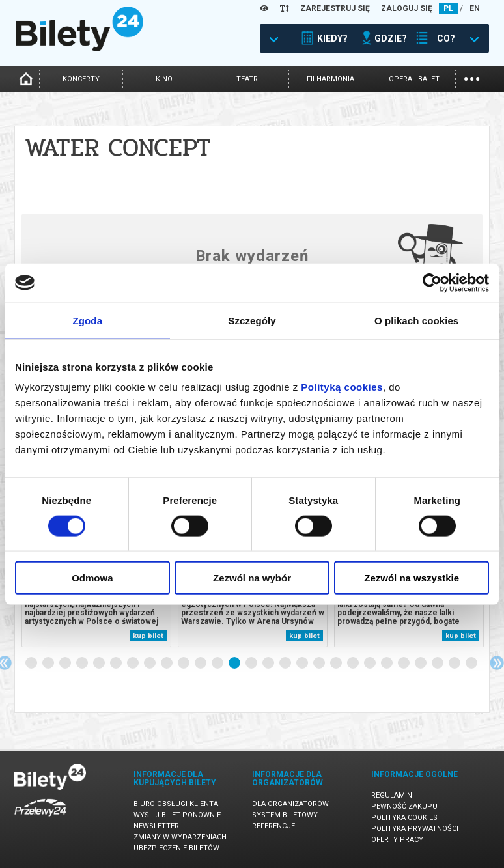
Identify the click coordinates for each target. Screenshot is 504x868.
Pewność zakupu (404, 806)
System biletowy (285, 815)
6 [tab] (117, 664)
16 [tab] (286, 664)
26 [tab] (455, 664)
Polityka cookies (404, 818)
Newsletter (156, 826)
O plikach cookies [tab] (416, 320)
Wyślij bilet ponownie (177, 815)
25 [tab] (438, 664)
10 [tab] (184, 664)
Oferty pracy (397, 840)
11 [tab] (201, 664)
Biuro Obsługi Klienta (176, 804)
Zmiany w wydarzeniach (180, 837)
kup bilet (148, 636)
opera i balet (414, 79)
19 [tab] (337, 664)
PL (448, 8)
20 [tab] (354, 664)
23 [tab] (404, 664)
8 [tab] (150, 664)
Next (497, 663)
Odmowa (92, 578)
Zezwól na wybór (252, 578)
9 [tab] (167, 664)
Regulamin (392, 795)
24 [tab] (421, 664)
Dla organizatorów (290, 804)
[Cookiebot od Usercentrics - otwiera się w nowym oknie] (432, 283)
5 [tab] (100, 664)
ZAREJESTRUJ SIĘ (335, 8)
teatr (247, 79)
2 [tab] (49, 664)
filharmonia (330, 79)
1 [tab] (32, 664)
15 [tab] (269, 664)
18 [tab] (320, 664)
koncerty (81, 79)
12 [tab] (218, 664)
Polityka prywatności (415, 829)
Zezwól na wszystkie (412, 578)
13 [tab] (235, 664)
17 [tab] (303, 664)
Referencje (273, 826)
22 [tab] (387, 664)
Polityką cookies (342, 387)
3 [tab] (66, 664)
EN (475, 8)
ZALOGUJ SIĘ (407, 8)
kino (164, 79)
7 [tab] (133, 664)
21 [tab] (371, 664)
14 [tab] (252, 664)
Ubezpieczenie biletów (176, 848)
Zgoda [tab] (88, 320)
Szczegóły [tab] (252, 320)
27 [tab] (472, 664)
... (472, 78)
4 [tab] (83, 664)
